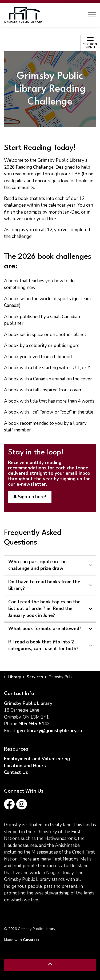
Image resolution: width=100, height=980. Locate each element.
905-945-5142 (34, 724)
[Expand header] (92, 15)
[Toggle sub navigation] (90, 43)
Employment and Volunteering (37, 759)
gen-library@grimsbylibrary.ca (49, 731)
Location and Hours (25, 766)
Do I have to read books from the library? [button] (44, 585)
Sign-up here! (30, 497)
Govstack (31, 940)
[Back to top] (50, 965)
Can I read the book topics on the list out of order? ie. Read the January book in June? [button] (44, 609)
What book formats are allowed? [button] (45, 629)
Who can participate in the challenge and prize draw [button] (37, 565)
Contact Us (16, 772)
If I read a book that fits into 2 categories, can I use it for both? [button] (43, 645)
